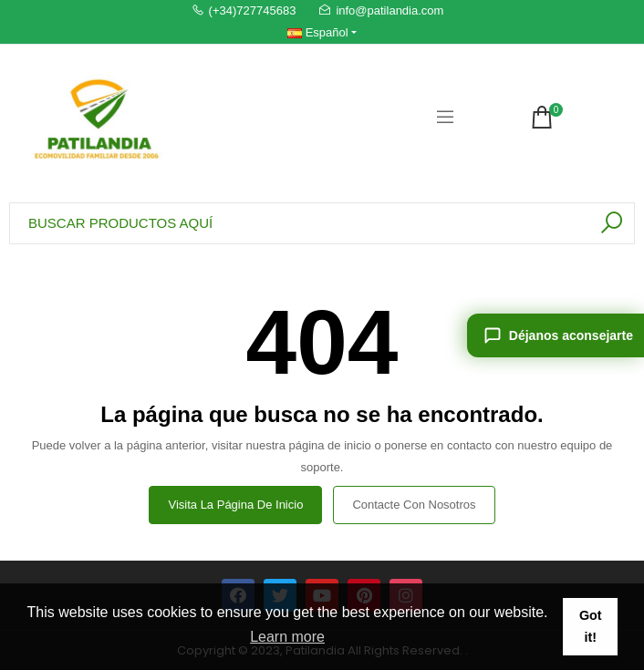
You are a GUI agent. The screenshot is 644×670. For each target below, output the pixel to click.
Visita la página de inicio (235, 505)
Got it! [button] (591, 626)
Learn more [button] (287, 637)
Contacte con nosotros (414, 505)
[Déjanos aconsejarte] (556, 335)
